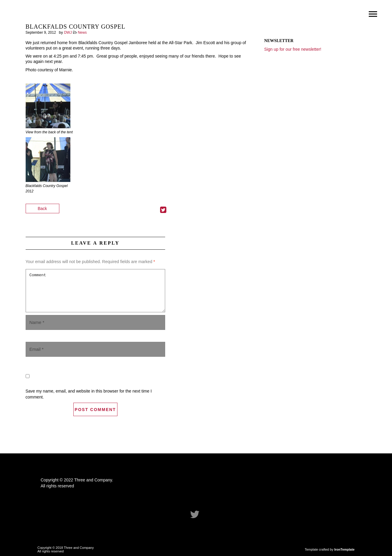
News (82, 33)
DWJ (68, 33)
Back (42, 208)
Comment (95, 291)
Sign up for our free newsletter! (293, 49)
